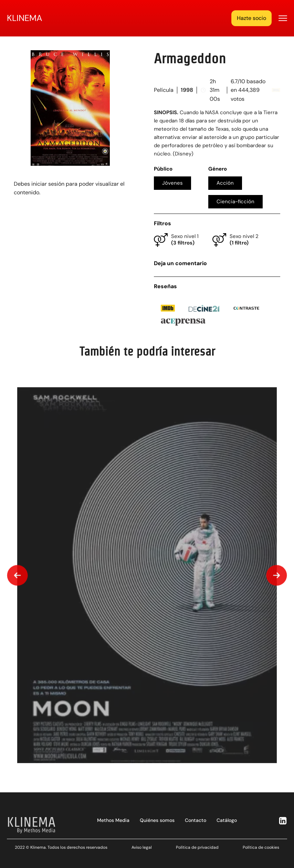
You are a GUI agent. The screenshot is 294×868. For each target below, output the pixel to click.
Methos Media (113, 820)
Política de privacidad (197, 847)
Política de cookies (261, 847)
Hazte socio (251, 18)
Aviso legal (142, 847)
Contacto (196, 820)
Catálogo (227, 820)
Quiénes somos (157, 820)
